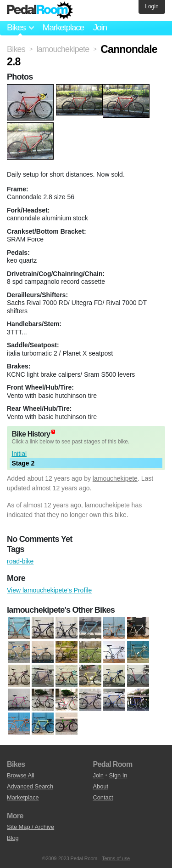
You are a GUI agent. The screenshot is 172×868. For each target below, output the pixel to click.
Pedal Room (40, 11)
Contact (103, 797)
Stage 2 (23, 463)
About (101, 786)
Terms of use (116, 858)
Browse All (21, 775)
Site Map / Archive (31, 827)
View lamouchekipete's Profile (49, 590)
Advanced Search (30, 786)
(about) (53, 432)
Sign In (118, 775)
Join (100, 27)
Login (152, 6)
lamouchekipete (115, 478)
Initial (19, 454)
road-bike (20, 561)
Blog (13, 838)
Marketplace (63, 27)
